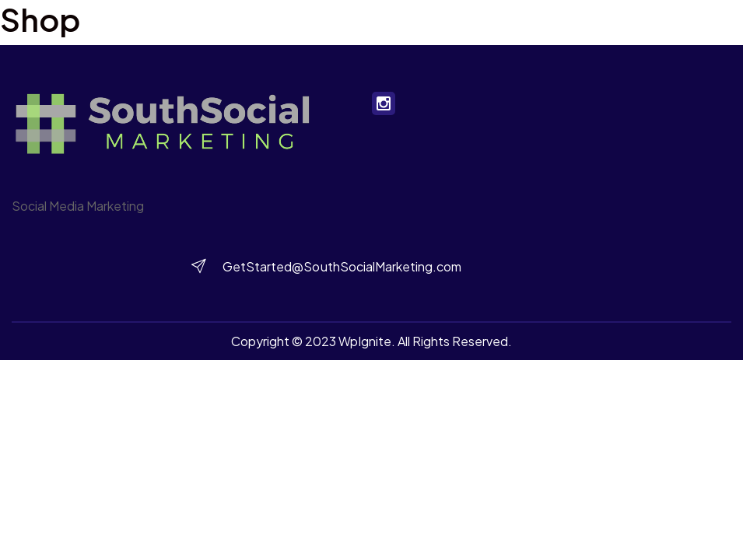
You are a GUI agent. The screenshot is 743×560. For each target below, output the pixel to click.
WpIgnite (365, 341)
